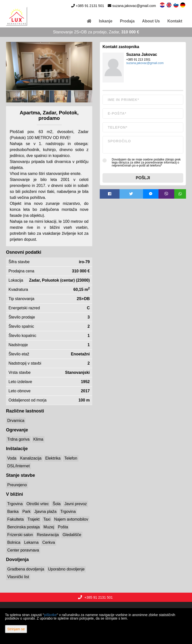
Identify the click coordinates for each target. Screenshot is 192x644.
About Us (151, 21)
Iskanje (105, 21)
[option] (17, 96)
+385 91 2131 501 (90, 6)
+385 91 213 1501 (138, 60)
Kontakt (175, 21)
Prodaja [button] (127, 21)
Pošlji (143, 178)
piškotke (50, 615)
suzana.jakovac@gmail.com (134, 6)
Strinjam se (16, 629)
